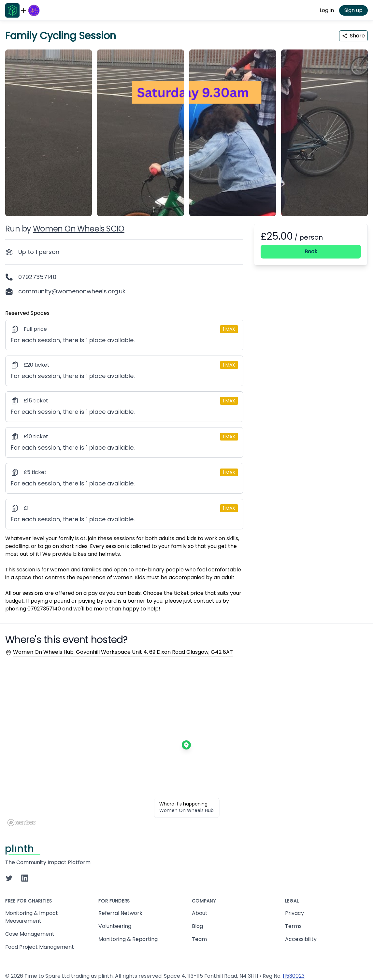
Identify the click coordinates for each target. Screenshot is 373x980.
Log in (327, 10)
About (200, 913)
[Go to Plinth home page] (12, 10)
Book (311, 252)
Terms (293, 926)
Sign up (353, 10)
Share (353, 36)
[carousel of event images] (186, 129)
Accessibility (301, 939)
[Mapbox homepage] (22, 823)
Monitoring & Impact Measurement (32, 917)
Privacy (294, 913)
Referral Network (120, 913)
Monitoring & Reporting (128, 939)
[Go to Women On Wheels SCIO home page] (34, 10)
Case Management (30, 934)
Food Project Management (40, 947)
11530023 (294, 976)
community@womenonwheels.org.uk (72, 291)
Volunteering (115, 926)
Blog (197, 926)
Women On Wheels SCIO (79, 229)
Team (199, 939)
